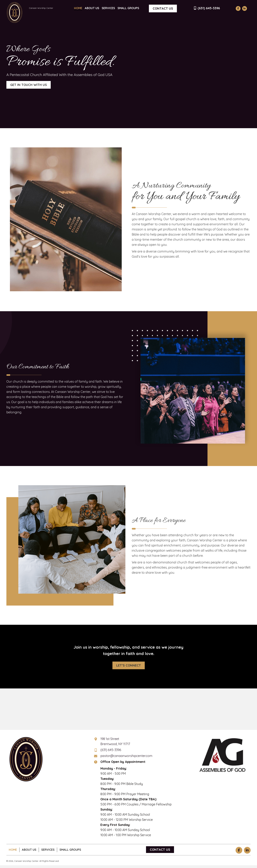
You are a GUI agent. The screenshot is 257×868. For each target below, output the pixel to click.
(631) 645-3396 (209, 8)
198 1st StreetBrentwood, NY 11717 (115, 741)
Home (13, 850)
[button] (238, 8)
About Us (29, 850)
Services (48, 850)
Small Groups (70, 850)
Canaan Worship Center (41, 8)
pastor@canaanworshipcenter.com (126, 756)
